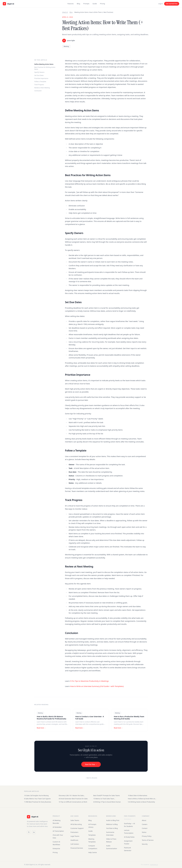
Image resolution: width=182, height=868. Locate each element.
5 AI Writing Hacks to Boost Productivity (141, 802)
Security (145, 844)
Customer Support (77, 828)
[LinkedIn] (34, 832)
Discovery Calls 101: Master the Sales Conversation (71, 796)
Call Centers (75, 844)
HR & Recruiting (76, 824)
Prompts (86, 4)
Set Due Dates (39, 75)
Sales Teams (75, 820)
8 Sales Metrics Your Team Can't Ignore (37, 799)
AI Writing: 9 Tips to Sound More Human (107, 802)
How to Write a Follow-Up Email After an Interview (141, 799)
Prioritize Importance (41, 78)
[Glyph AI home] (8, 4)
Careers (145, 824)
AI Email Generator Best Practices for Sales (73, 799)
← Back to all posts (91, 778)
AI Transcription (58, 831)
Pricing (102, 4)
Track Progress (39, 85)
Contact (145, 828)
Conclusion (38, 91)
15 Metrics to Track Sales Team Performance (104, 799)
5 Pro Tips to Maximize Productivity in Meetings (89, 681)
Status (144, 832)
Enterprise (56, 848)
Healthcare (74, 840)
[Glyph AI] (37, 817)
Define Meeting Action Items (44, 64)
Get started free (172, 4)
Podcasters (74, 832)
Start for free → (91, 764)
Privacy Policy (147, 836)
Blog (78, 4)
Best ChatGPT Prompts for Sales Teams (107, 796)
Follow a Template (40, 82)
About (144, 820)
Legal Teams (75, 836)
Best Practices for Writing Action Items (45, 68)
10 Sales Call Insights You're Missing (36, 796)
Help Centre (93, 852)
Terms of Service (148, 840)
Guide (95, 4)
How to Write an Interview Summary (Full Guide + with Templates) (97, 686)
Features (71, 4)
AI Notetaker (57, 827)
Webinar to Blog (112, 824)
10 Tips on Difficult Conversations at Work (73, 802)
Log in (160, 4)
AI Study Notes (129, 837)
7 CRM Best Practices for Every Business (38, 802)
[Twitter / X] (29, 832)
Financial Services (77, 848)
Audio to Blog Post (113, 820)
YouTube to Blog (112, 828)
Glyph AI (65, 12)
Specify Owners (39, 72)
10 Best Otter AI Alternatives (138, 796)
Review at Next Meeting (42, 88)
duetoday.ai (128, 819)
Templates (92, 835)
